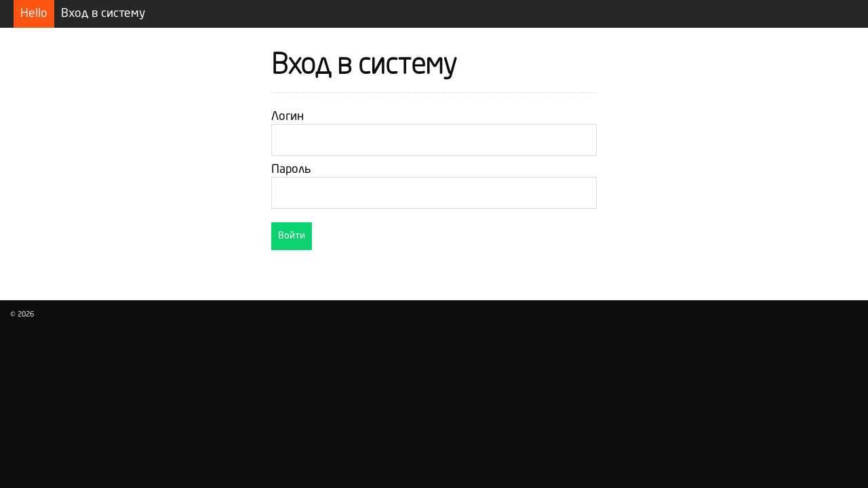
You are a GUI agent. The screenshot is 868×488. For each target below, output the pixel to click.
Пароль (291, 170)
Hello (34, 14)
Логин (288, 117)
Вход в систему (103, 14)
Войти (292, 236)
